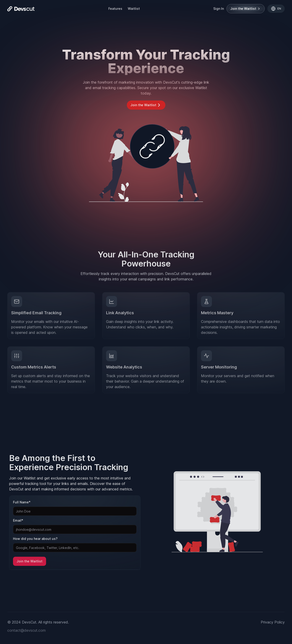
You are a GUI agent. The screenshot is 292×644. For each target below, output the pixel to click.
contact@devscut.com (26, 630)
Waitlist (134, 9)
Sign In (219, 9)
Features (115, 9)
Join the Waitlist (246, 9)
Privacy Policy (273, 622)
